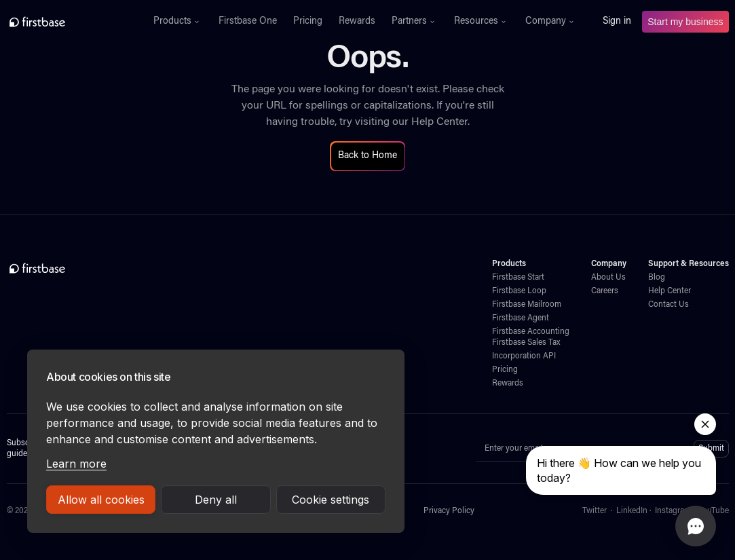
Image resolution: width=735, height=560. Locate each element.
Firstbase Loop (519, 291)
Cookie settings (331, 500)
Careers (605, 291)
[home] (67, 22)
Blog (657, 278)
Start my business (685, 22)
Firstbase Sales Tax (526, 343)
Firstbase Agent (521, 318)
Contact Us (668, 305)
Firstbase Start (518, 278)
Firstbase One (248, 22)
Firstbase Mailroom (527, 305)
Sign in (617, 22)
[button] (178, 22)
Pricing (308, 22)
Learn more (76, 464)
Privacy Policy (449, 511)
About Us (608, 278)
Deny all (216, 500)
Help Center (439, 122)
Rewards (357, 22)
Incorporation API (524, 356)
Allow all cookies (101, 500)
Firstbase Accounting (531, 332)
